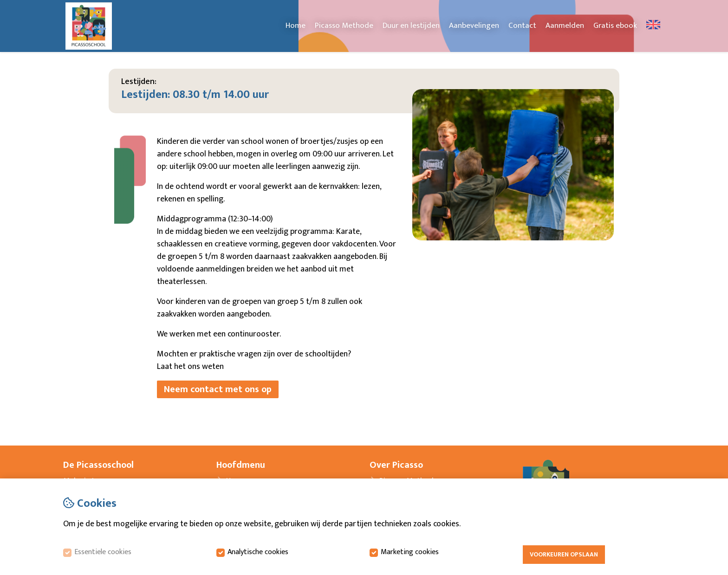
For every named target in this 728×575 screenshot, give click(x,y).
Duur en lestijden (411, 26)
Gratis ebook (615, 26)
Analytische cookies (258, 552)
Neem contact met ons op (218, 389)
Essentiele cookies (103, 552)
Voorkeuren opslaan (564, 555)
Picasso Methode (344, 26)
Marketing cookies (410, 552)
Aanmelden (565, 26)
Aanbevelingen (474, 26)
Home (296, 26)
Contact (522, 26)
